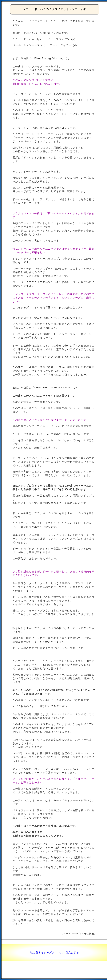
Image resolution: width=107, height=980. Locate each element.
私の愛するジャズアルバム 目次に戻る (55, 953)
